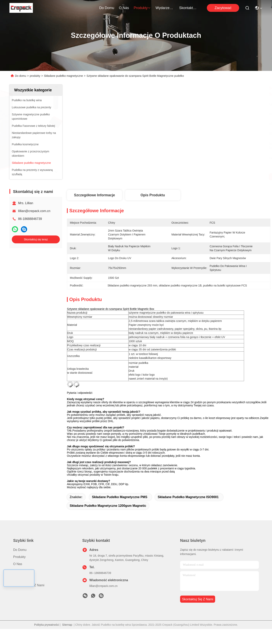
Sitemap (67, 625)
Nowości (19, 571)
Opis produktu (153, 195)
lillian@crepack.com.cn (34, 211)
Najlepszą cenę (205, 177)
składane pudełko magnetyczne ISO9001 (188, 497)
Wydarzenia (165, 8)
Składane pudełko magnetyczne (63, 76)
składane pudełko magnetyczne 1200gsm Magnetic (108, 506)
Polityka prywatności (47, 625)
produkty (142, 8)
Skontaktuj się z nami (189, 8)
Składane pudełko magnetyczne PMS (120, 497)
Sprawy (18, 578)
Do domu (107, 8)
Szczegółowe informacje (94, 195)
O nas (124, 8)
